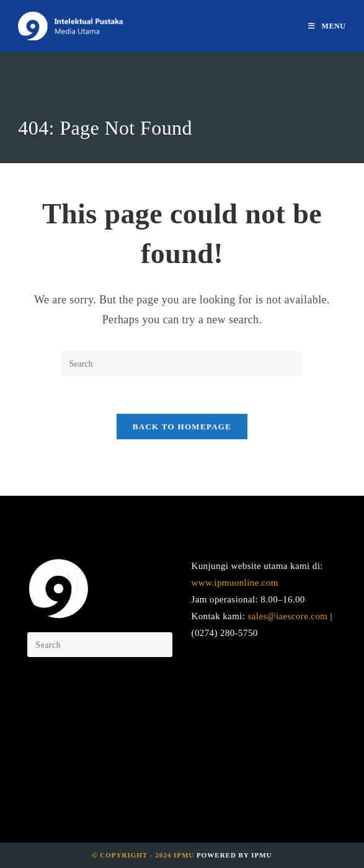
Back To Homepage (182, 427)
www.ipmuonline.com (234, 583)
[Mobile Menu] (327, 26)
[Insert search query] (182, 364)
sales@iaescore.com (288, 616)
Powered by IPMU (233, 855)
